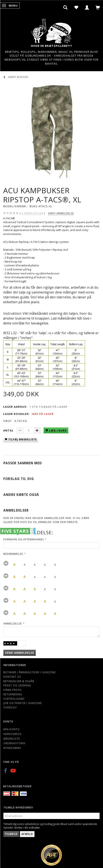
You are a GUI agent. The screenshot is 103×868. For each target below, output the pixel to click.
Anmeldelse (13, 623)
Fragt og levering (17, 685)
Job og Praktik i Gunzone (23, 703)
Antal (9, 430)
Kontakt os (12, 677)
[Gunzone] (52, 30)
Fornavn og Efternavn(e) (23, 539)
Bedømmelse (13, 554)
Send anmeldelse (20, 653)
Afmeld (27, 834)
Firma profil (13, 690)
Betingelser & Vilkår (19, 681)
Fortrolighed (14, 699)
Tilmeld (11, 834)
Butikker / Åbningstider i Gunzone (30, 672)
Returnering (13, 694)
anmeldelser (32, 213)
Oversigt (10, 707)
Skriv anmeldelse (61, 213)
